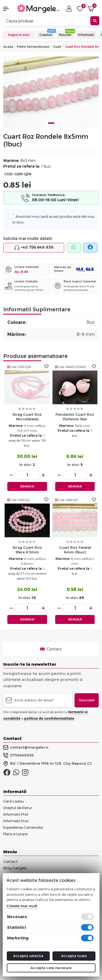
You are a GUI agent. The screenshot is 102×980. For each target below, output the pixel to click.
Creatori (46, 35)
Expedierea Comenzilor (23, 827)
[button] (9, 9)
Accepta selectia (28, 956)
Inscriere (87, 700)
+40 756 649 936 (34, 248)
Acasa (8, 47)
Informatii (86, 35)
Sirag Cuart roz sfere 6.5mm (27, 550)
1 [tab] (51, 123)
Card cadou (13, 801)
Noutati (65, 35)
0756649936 (18, 755)
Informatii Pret (16, 814)
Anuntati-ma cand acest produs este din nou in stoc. (53, 219)
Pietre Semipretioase (33, 47)
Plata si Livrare (15, 834)
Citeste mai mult (22, 906)
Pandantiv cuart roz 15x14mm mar (75, 417)
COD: (9, 174)
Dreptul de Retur (18, 808)
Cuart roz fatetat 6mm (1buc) (75, 550)
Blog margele (15, 868)
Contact (51, 649)
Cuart (57, 47)
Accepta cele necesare (51, 968)
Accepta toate (74, 956)
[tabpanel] (51, 92)
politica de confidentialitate (49, 718)
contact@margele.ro (26, 747)
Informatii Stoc (16, 821)
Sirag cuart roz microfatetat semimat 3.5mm (27, 417)
